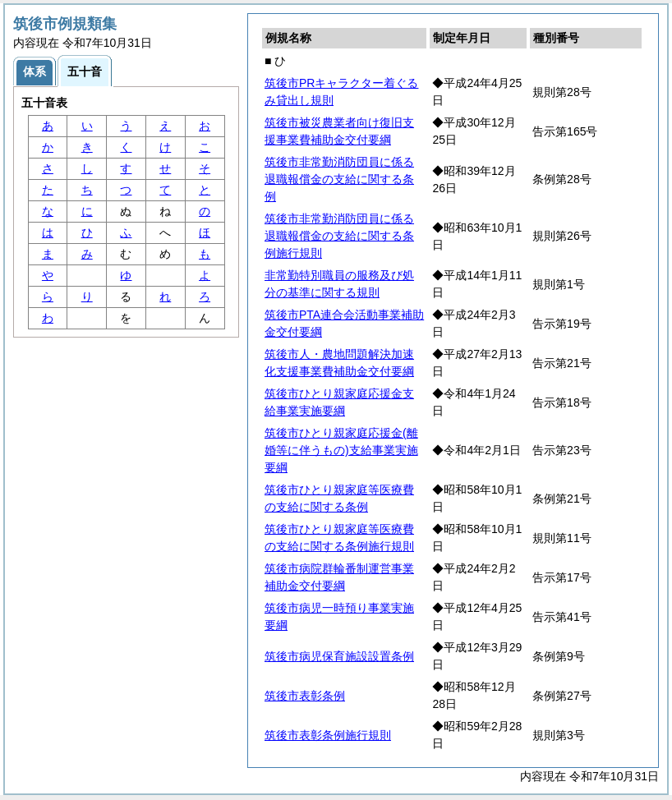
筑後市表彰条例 (305, 696)
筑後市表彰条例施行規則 (328, 735)
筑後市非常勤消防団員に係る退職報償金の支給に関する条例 (339, 179)
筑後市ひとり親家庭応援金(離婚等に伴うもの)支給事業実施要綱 (341, 450)
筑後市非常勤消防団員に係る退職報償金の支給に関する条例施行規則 (339, 236)
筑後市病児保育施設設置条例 (339, 656)
